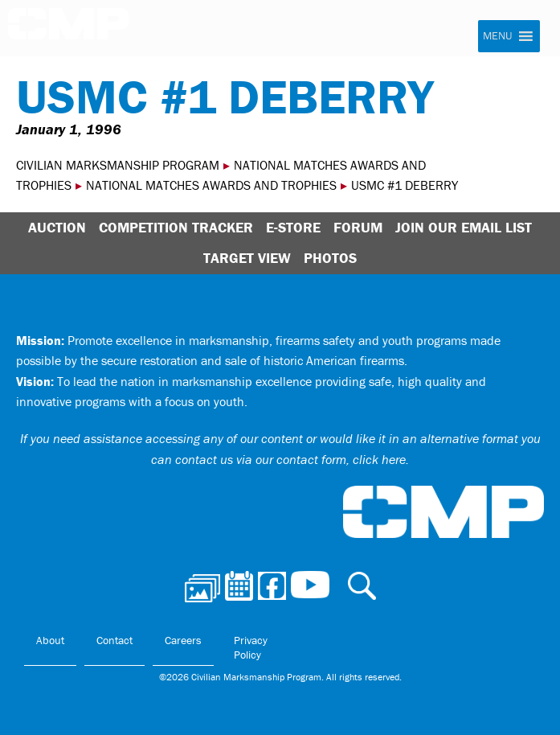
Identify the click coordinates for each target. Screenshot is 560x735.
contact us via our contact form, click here (290, 459)
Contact (114, 640)
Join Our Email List (464, 227)
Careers (183, 640)
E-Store (293, 227)
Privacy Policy (251, 647)
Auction (57, 227)
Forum (358, 227)
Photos (330, 258)
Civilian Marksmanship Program (68, 29)
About (50, 640)
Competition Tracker (176, 227)
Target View (247, 258)
